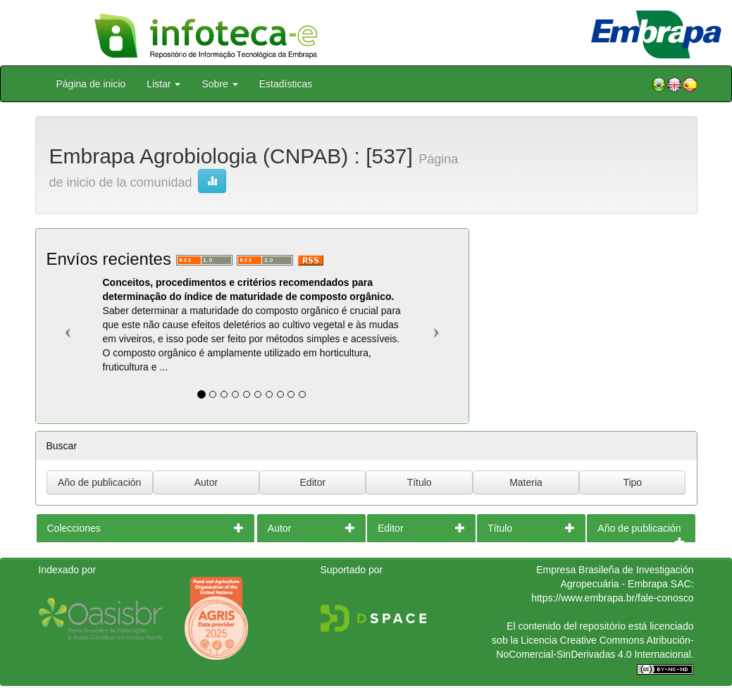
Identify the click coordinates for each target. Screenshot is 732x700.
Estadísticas (286, 84)
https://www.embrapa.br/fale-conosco (612, 598)
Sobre (219, 84)
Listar (163, 84)
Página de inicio (91, 84)
